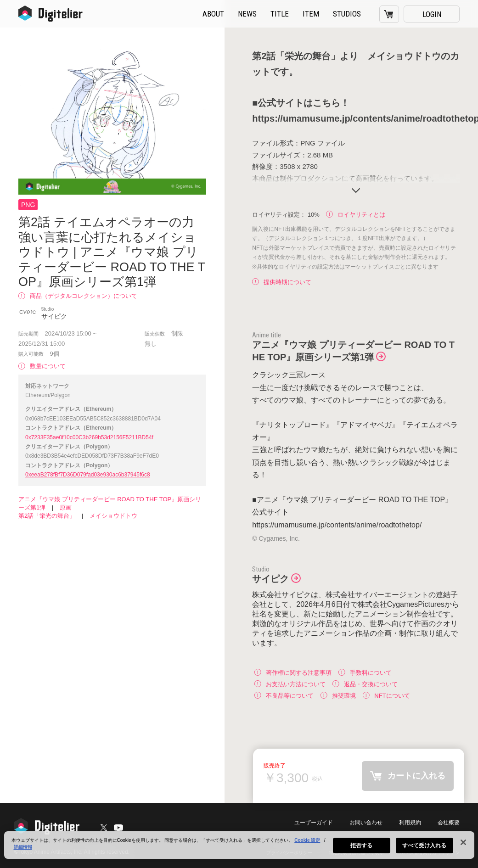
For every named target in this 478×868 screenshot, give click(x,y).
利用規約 (410, 823)
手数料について (365, 672)
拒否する (361, 848)
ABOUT (213, 14)
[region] (239, 848)
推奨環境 (338, 695)
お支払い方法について (290, 684)
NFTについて (386, 695)
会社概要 (449, 823)
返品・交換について (365, 684)
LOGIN (432, 14)
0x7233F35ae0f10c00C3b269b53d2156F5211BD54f (89, 437)
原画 (66, 507)
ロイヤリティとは (356, 215)
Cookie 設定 (307, 843)
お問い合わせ (366, 823)
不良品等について (284, 695)
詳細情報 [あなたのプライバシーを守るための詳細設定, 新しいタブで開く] (23, 850)
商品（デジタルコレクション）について (78, 296)
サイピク (270, 579)
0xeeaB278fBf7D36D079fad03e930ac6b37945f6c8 (88, 475)
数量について (42, 366)
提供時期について (282, 282)
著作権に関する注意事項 (293, 672)
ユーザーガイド (314, 823)
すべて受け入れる (425, 848)
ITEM (311, 14)
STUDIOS (347, 14)
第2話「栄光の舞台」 (47, 516)
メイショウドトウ (113, 516)
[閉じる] (463, 845)
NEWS (247, 14)
